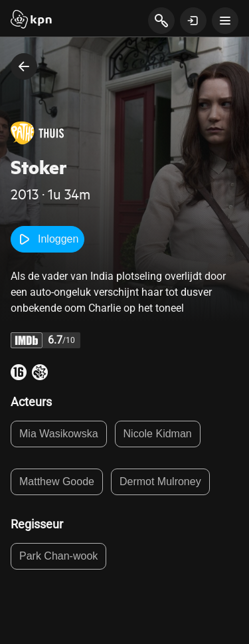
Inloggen (47, 239)
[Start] (31, 21)
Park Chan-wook (58, 556)
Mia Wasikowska (59, 434)
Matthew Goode (57, 482)
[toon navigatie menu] (225, 21)
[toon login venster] (193, 21)
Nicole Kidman (158, 434)
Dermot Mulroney (160, 482)
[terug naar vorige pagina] (24, 66)
